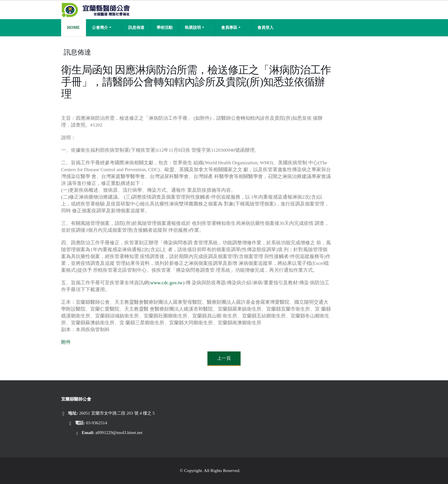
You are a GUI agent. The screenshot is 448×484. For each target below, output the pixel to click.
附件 (66, 342)
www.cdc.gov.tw (166, 283)
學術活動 (165, 28)
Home (73, 28)
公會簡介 (100, 28)
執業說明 (193, 28)
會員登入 (265, 28)
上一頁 (224, 358)
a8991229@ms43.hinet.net (119, 432)
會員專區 (229, 28)
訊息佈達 (136, 28)
